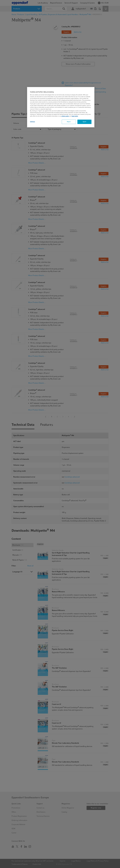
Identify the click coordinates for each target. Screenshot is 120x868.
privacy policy (65, 116)
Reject (69, 122)
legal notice (75, 116)
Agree (84, 122)
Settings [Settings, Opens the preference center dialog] (32, 122)
